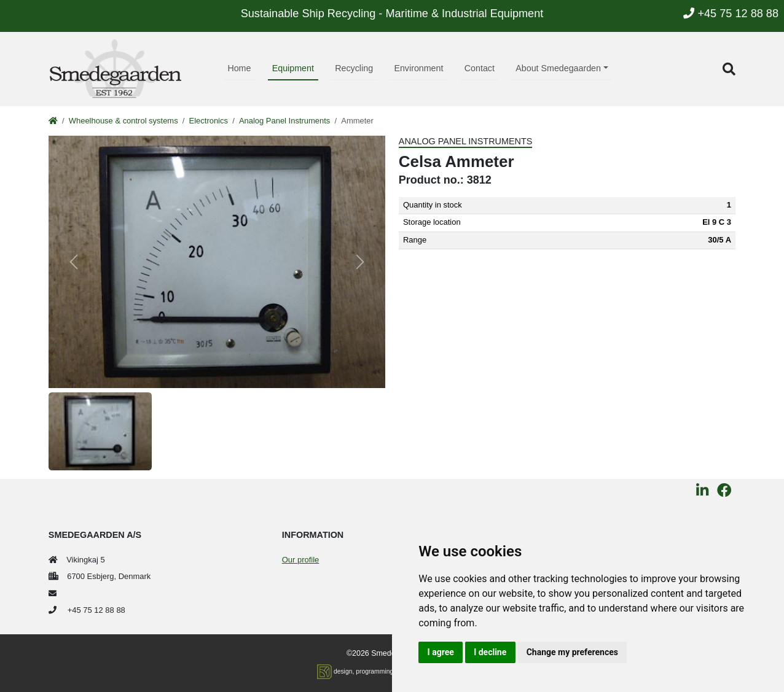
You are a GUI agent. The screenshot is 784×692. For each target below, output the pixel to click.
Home (239, 68)
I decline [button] (490, 652)
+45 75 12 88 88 (731, 14)
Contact (480, 68)
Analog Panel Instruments (284, 121)
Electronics (209, 121)
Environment (418, 68)
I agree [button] (441, 652)
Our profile (300, 560)
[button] (729, 69)
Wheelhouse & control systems (123, 121)
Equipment (293, 68)
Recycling (354, 68)
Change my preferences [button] (572, 652)
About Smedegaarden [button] (558, 68)
